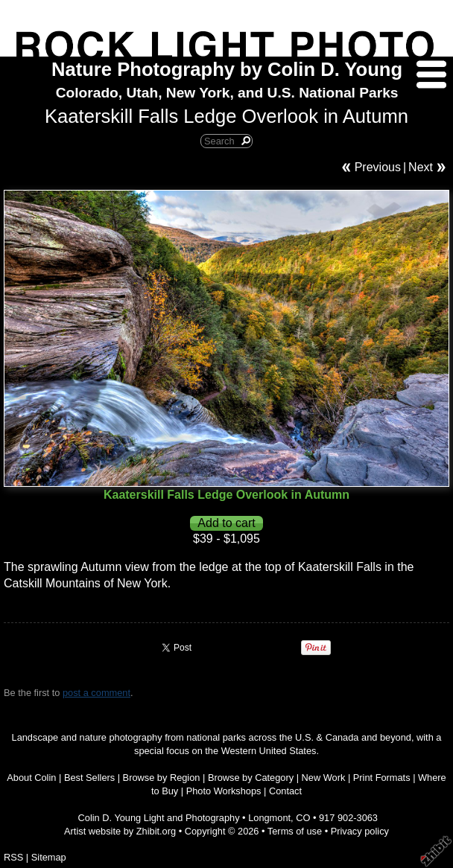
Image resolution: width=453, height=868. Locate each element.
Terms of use (295, 831)
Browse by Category (251, 778)
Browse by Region (162, 778)
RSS (13, 857)
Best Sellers (89, 778)
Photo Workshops (224, 791)
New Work (324, 778)
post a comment (96, 693)
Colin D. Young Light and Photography (159, 818)
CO (303, 818)
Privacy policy (360, 831)
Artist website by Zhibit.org (120, 831)
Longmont (269, 818)
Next (421, 167)
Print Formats (382, 778)
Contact (285, 791)
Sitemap (49, 857)
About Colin (31, 778)
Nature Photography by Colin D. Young (227, 69)
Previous (378, 167)
